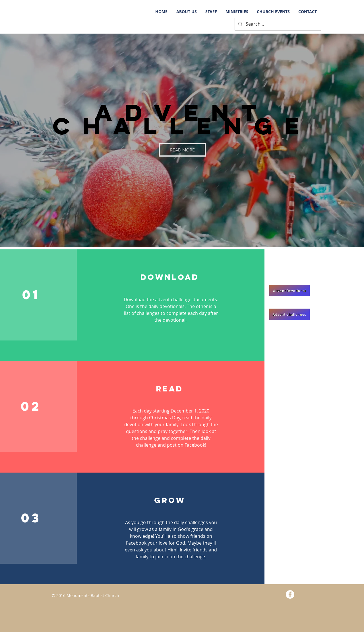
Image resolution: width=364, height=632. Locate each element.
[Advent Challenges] (289, 314)
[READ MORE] (182, 150)
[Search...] (277, 24)
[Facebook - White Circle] (290, 594)
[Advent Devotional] (289, 291)
